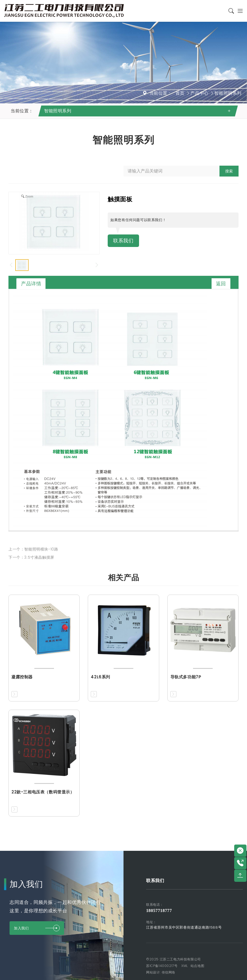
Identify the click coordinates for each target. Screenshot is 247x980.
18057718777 (159, 911)
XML (185, 966)
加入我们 (37, 928)
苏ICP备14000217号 (162, 966)
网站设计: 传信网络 (161, 972)
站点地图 (197, 966)
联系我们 (124, 241)
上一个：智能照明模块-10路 (33, 549)
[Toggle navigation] (239, 11)
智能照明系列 (228, 93)
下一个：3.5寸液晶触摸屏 (31, 557)
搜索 (229, 171)
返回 (221, 284)
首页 (180, 93)
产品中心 (199, 93)
